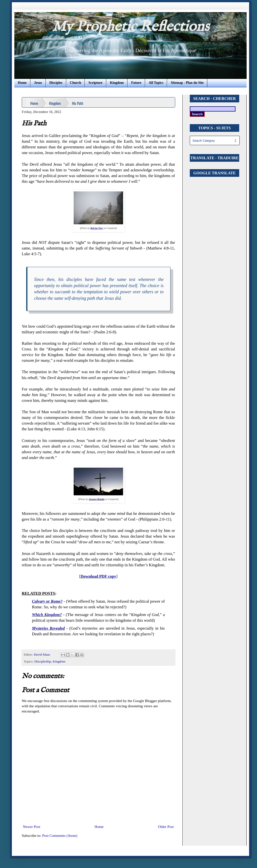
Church (76, 83)
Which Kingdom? (47, 615)
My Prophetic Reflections (130, 27)
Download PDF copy (98, 576)
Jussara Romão (97, 499)
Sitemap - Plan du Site (187, 83)
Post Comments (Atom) (60, 836)
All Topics (156, 83)
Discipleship (43, 661)
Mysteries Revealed (48, 628)
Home (22, 83)
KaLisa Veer (97, 228)
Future (136, 83)
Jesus (38, 83)
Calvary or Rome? (47, 601)
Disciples (56, 83)
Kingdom (117, 83)
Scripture (96, 83)
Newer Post (32, 827)
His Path (77, 103)
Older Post (166, 827)
